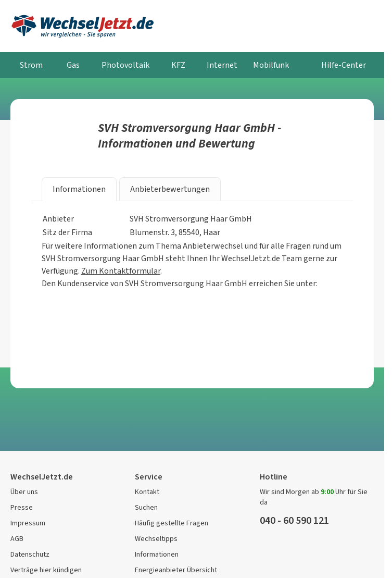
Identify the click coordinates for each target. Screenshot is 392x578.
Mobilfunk (271, 65)
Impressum (28, 523)
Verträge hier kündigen (46, 570)
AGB (17, 539)
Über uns (24, 492)
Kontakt (147, 492)
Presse (22, 507)
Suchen (146, 507)
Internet (222, 65)
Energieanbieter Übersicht (176, 570)
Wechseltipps (156, 539)
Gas (73, 65)
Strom (31, 65)
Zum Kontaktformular (121, 271)
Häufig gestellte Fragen (172, 523)
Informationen (157, 554)
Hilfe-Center (344, 65)
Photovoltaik (125, 65)
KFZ (178, 65)
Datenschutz (30, 554)
